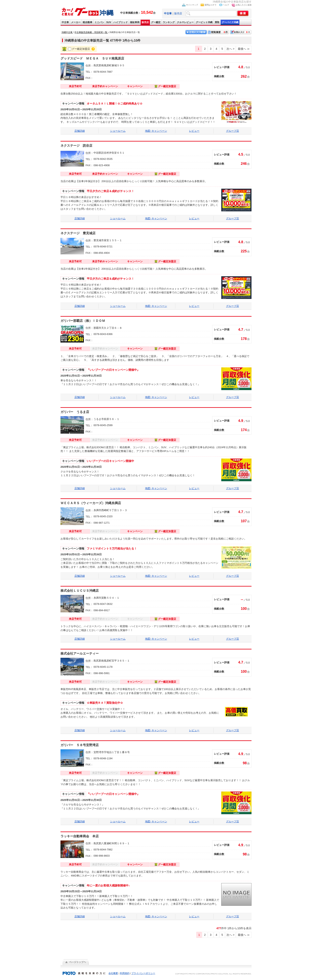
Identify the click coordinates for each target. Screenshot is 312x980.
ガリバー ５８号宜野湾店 (80, 745)
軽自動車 (88, 22)
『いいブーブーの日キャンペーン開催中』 (113, 370)
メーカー (76, 22)
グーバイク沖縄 (230, 22)
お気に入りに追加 (244, 5)
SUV (109, 22)
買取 (217, 22)
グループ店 (233, 131)
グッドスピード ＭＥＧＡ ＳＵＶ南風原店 (92, 58)
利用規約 (125, 973)
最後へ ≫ (244, 49)
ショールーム (118, 131)
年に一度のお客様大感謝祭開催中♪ (108, 885)
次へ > (230, 49)
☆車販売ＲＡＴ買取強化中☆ (105, 703)
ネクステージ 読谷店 (76, 146)
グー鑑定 (156, 22)
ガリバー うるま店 (75, 412)
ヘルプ (226, 5)
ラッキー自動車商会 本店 (80, 836)
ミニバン (99, 22)
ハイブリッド (121, 22)
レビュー (194, 131)
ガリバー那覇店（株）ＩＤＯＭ (84, 321)
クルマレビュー (185, 22)
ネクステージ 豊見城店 (78, 233)
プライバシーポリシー (143, 973)
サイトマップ (192, 5)
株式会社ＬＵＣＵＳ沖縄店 (80, 591)
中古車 (65, 22)
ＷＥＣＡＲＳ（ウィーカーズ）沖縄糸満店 (91, 503)
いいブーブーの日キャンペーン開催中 (110, 461)
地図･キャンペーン (156, 131)
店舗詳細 (80, 131)
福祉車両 (135, 22)
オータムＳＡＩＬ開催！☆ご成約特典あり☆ (115, 103)
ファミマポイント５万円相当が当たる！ (112, 549)
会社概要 (113, 973)
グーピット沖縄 (204, 22)
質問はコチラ (211, 5)
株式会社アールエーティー (80, 653)
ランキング (169, 22)
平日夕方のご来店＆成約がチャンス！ (110, 191)
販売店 (178, 13)
